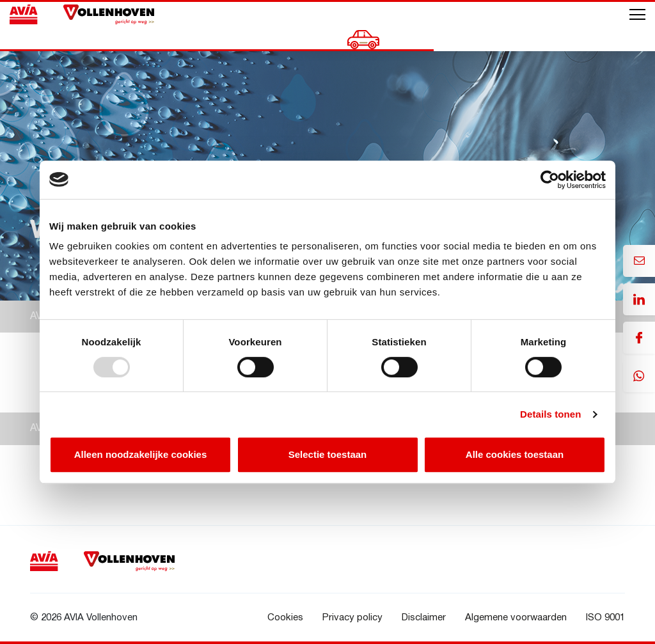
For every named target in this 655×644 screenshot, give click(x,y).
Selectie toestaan (328, 454)
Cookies (285, 617)
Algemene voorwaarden (516, 617)
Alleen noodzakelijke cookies (141, 454)
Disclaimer (424, 617)
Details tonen (550, 414)
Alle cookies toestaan (515, 454)
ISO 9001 (605, 617)
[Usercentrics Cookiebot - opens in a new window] (550, 180)
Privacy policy (352, 617)
